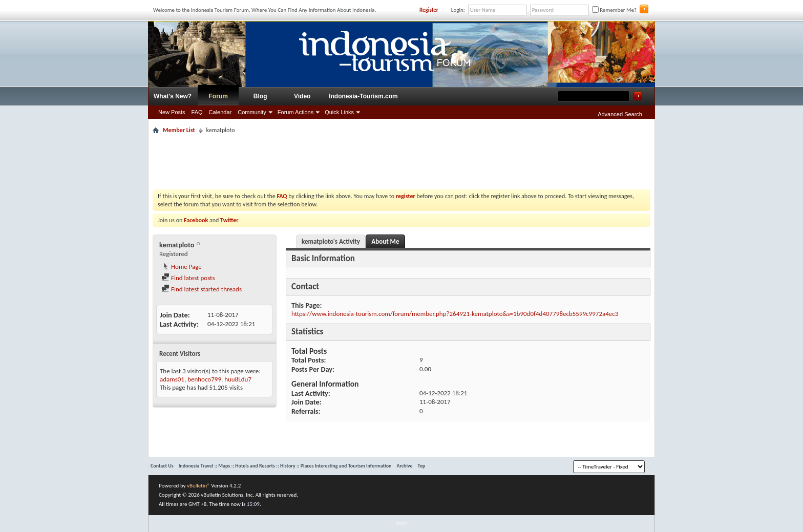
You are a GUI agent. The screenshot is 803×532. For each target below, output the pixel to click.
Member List (179, 130)
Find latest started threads (202, 289)
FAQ (197, 112)
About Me (385, 241)
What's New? (173, 96)
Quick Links (339, 112)
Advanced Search (620, 114)
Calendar (220, 112)
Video (302, 96)
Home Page (182, 267)
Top (422, 466)
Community (252, 112)
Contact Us (162, 466)
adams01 (172, 379)
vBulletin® (198, 486)
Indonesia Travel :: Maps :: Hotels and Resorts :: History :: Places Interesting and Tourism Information (285, 466)
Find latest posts (188, 278)
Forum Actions (295, 112)
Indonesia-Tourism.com (363, 96)
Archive (404, 466)
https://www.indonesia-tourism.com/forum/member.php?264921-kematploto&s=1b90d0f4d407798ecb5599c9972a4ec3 (455, 314)
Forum (218, 96)
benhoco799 (204, 379)
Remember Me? (614, 10)
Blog (260, 96)
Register (429, 10)
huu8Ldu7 (238, 379)
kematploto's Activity (331, 241)
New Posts (172, 112)
